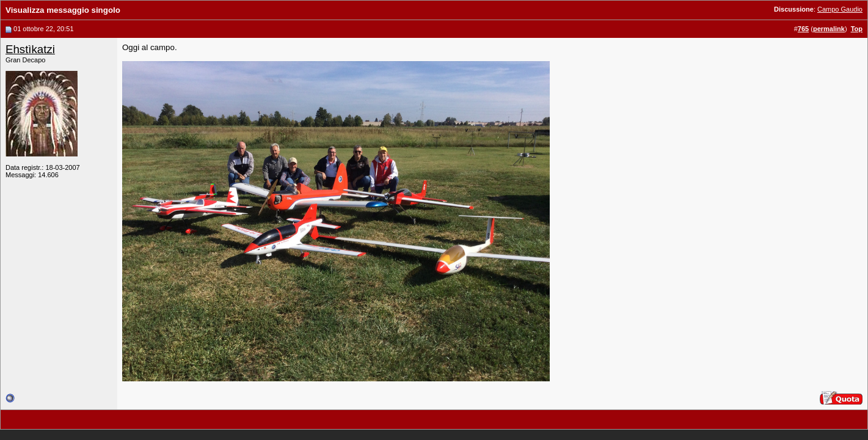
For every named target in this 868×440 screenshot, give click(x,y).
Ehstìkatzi (30, 49)
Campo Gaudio (840, 9)
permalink (829, 29)
